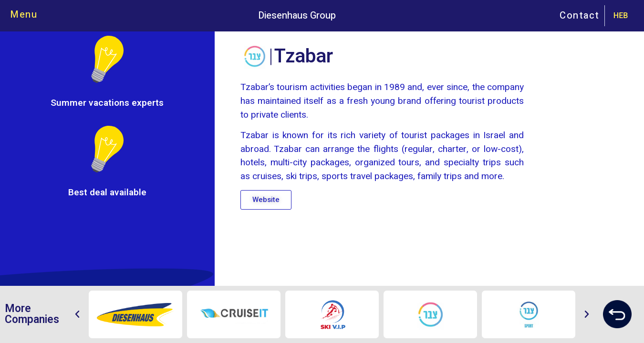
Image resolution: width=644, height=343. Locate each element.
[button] (266, 200)
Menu (24, 15)
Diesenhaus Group (297, 15)
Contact (580, 15)
